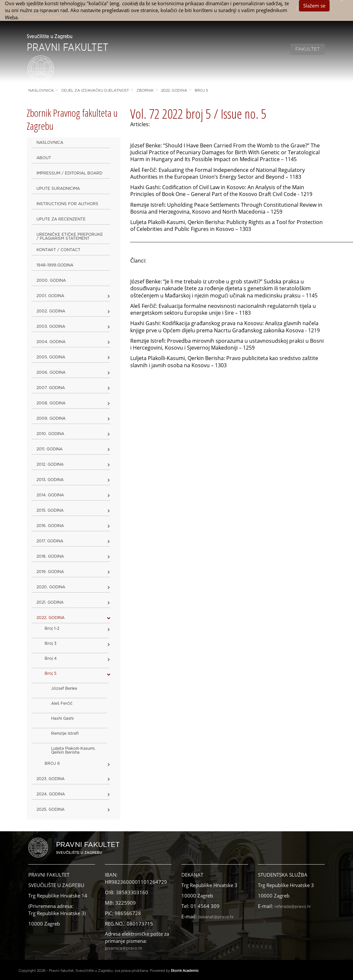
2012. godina (50, 464)
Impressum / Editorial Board (69, 173)
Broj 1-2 (52, 628)
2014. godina (50, 495)
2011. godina (49, 449)
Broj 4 (51, 658)
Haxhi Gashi (62, 718)
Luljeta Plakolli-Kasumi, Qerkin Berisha (73, 750)
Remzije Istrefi (65, 733)
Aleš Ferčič (62, 703)
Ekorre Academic (185, 970)
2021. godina (50, 602)
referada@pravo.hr (293, 907)
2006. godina (51, 372)
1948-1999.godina (55, 265)
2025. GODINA (50, 809)
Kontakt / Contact (58, 250)
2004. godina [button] (51, 342)
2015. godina (50, 510)
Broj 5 (201, 90)
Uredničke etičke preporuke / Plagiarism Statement (70, 236)
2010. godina (50, 434)
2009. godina (51, 418)
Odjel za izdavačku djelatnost (95, 90)
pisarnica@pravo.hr (124, 948)
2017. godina (50, 541)
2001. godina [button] (50, 296)
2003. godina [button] (51, 326)
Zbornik (145, 90)
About (44, 158)
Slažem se (314, 6)
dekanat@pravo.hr (216, 917)
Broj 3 (50, 643)
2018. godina (50, 556)
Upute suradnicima (58, 188)
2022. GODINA (174, 90)
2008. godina (51, 403)
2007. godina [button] (51, 388)
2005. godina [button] (51, 357)
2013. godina (50, 480)
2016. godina (50, 526)
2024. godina (51, 794)
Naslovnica (41, 90)
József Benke (64, 688)
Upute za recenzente (61, 219)
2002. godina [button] (51, 311)
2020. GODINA (51, 587)
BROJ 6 (52, 763)
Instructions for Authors (67, 204)
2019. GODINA (50, 572)
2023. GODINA (50, 779)
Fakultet (308, 49)
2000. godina (51, 280)
